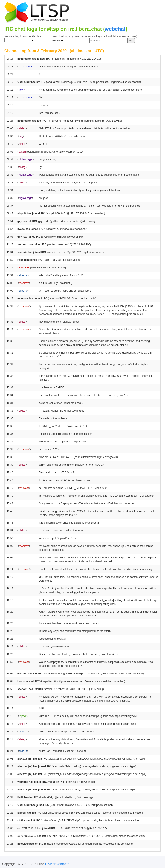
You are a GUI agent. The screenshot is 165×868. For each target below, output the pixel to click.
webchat (115, 29)
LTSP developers (57, 864)
